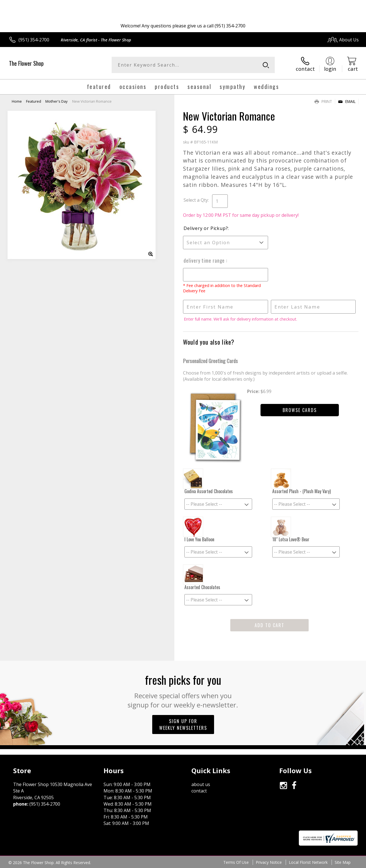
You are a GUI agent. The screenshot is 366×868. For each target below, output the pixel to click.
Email (347, 101)
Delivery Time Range (205, 260)
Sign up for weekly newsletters (183, 724)
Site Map (343, 862)
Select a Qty (196, 200)
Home (17, 101)
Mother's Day (56, 101)
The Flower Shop (26, 63)
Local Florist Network (308, 862)
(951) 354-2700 (34, 40)
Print (323, 101)
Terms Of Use (236, 862)
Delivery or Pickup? (206, 228)
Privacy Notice (269, 862)
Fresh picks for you (183, 690)
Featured (34, 101)
